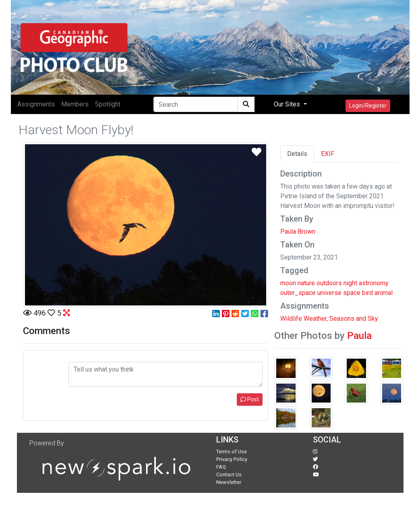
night (350, 283)
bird (367, 293)
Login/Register (368, 106)
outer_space (298, 293)
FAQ (221, 467)
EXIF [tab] (328, 154)
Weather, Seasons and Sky (341, 319)
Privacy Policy (232, 459)
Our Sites (288, 104)
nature (306, 283)
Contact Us (229, 474)
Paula (359, 336)
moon (288, 283)
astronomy (374, 283)
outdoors (329, 283)
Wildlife (291, 319)
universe (329, 293)
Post (250, 399)
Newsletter (229, 482)
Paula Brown (298, 232)
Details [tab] (297, 154)
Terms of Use (232, 452)
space (352, 293)
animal (384, 293)
